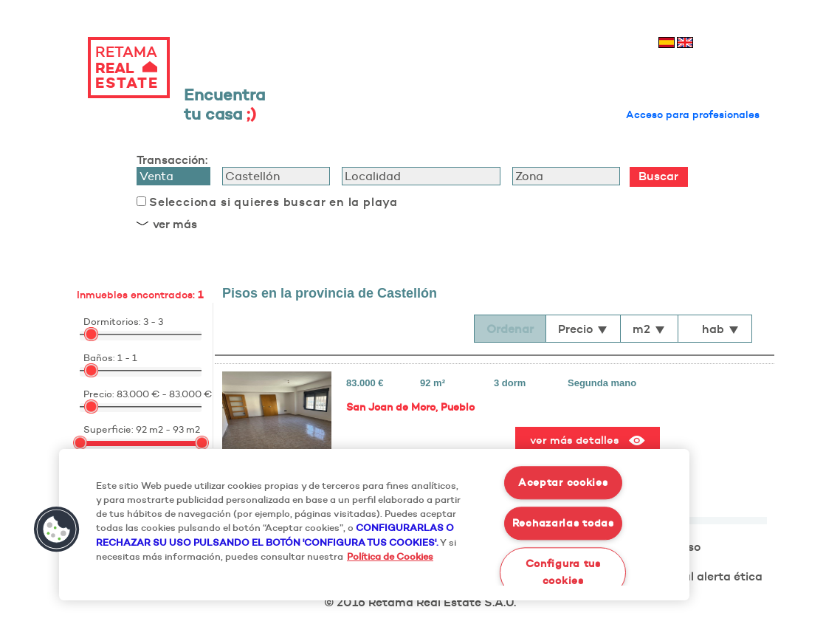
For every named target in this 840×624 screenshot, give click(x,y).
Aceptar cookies (563, 483)
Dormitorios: (112, 321)
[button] (57, 529)
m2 (649, 329)
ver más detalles (588, 440)
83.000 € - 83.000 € (164, 394)
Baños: (99, 357)
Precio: (99, 394)
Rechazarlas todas (563, 523)
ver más (175, 224)
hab (721, 329)
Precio (583, 329)
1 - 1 (127, 357)
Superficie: (109, 429)
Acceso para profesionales (693, 114)
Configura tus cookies (563, 572)
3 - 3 (153, 321)
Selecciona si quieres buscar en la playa (273, 202)
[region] (374, 525)
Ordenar (510, 329)
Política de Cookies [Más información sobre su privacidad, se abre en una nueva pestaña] (390, 556)
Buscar (658, 176)
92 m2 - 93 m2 (168, 429)
